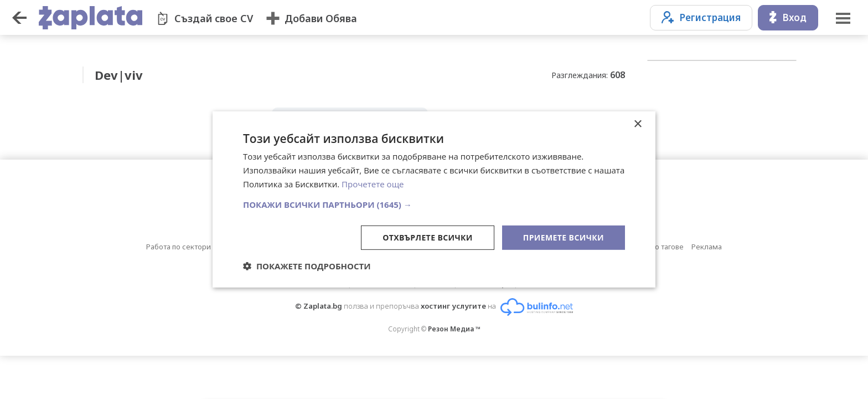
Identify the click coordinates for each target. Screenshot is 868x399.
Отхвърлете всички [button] (428, 237)
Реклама (707, 247)
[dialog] (434, 199)
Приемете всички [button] (564, 237)
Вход (788, 17)
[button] (434, 204)
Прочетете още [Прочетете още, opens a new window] (373, 184)
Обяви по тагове (655, 247)
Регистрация (701, 17)
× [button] (637, 124)
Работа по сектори (179, 247)
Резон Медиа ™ (454, 329)
